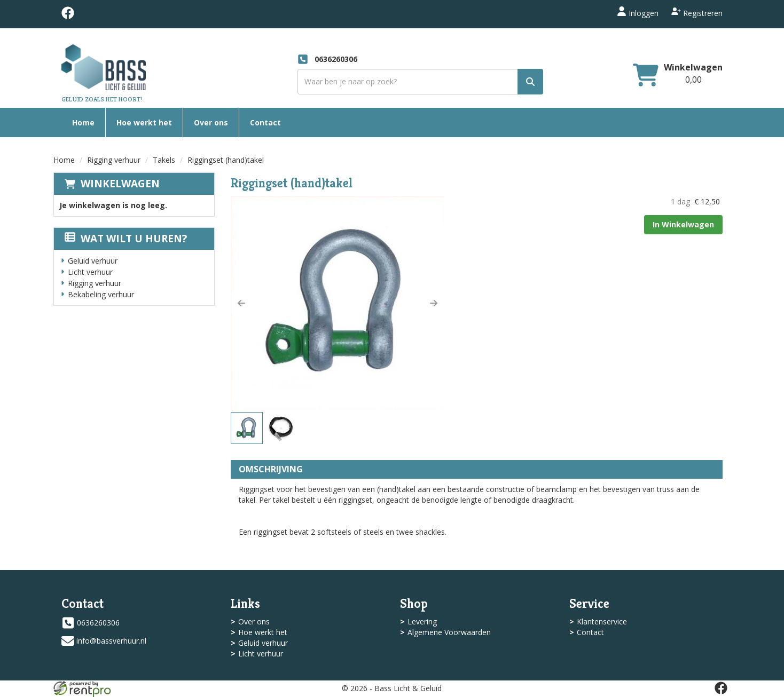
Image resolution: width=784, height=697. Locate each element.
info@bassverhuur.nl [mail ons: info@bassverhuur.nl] (111, 641)
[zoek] (530, 82)
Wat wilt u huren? (126, 239)
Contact (265, 122)
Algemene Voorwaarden (449, 632)
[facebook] (68, 16)
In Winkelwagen (683, 224)
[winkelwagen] (646, 76)
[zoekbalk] (420, 82)
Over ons (211, 122)
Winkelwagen (120, 184)
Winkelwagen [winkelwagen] (693, 67)
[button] (241, 303)
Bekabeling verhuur (101, 294)
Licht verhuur (90, 272)
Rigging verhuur (114, 160)
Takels (164, 160)
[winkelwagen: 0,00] (693, 80)
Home (83, 122)
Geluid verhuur (93, 261)
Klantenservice (602, 621)
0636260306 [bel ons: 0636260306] (98, 623)
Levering (422, 621)
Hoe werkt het (144, 122)
